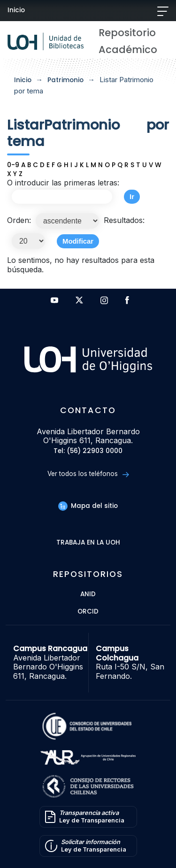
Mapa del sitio (88, 506)
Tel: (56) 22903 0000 (88, 451)
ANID (88, 595)
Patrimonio (65, 80)
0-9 (13, 165)
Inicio (16, 10)
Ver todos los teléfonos (88, 474)
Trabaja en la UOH (88, 543)
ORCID (88, 612)
